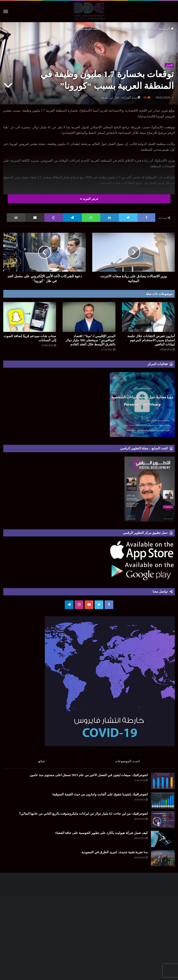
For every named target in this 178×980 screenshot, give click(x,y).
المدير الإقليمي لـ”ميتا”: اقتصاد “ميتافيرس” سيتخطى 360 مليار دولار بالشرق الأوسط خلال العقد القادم (91, 340)
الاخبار (152, 29)
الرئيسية (166, 29)
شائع (42, 761)
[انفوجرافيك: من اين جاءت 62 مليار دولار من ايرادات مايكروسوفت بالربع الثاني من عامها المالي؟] (163, 822)
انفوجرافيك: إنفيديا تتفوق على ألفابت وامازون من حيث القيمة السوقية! (100, 796)
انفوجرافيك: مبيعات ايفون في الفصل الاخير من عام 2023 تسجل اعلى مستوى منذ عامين (89, 777)
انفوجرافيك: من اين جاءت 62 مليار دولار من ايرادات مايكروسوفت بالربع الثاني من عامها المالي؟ (83, 816)
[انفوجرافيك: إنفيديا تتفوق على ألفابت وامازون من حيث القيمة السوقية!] (163, 802)
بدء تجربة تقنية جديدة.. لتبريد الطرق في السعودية (115, 854)
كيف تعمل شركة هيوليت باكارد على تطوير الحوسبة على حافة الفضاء (102, 835)
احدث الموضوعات (127, 761)
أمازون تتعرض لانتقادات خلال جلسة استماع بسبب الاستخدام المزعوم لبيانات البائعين (151, 340)
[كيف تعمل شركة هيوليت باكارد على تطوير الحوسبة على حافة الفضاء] (163, 841)
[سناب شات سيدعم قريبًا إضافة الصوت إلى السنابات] (30, 317)
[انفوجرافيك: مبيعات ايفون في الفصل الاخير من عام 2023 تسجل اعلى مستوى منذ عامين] (163, 783)
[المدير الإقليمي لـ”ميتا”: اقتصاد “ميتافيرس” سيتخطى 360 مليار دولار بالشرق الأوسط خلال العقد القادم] (89, 317)
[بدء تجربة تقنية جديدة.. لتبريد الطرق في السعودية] (163, 860)
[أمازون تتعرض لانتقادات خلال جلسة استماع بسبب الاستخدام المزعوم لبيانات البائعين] (148, 317)
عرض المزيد (89, 199)
